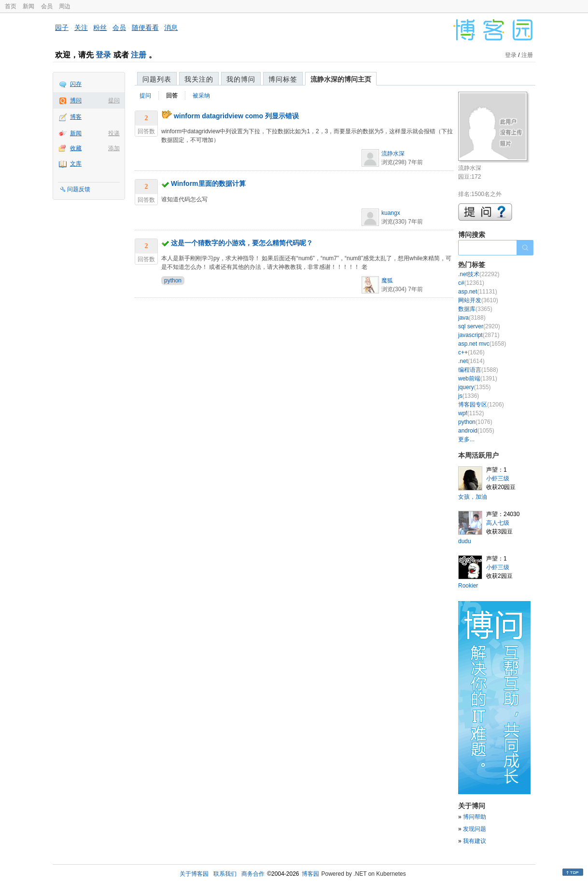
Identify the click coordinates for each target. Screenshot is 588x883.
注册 (139, 55)
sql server (479, 326)
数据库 (475, 309)
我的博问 (241, 79)
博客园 (310, 874)
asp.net (478, 292)
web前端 (478, 378)
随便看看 (145, 28)
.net (471, 361)
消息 (171, 28)
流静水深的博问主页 (341, 79)
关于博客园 (194, 874)
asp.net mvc (482, 344)
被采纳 (201, 96)
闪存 (76, 84)
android (476, 431)
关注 (81, 28)
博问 (76, 100)
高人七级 (498, 523)
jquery (474, 387)
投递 (114, 133)
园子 (62, 28)
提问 (114, 100)
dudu (465, 541)
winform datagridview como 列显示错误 (236, 116)
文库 (76, 164)
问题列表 (157, 79)
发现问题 (475, 829)
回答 (172, 96)
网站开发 (478, 300)
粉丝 (100, 28)
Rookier (468, 586)
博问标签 (283, 79)
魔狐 (387, 280)
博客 (76, 117)
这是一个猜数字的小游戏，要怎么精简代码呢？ (242, 243)
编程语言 (478, 370)
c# (471, 283)
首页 (11, 6)
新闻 (28, 6)
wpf (471, 413)
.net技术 (479, 274)
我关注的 (199, 79)
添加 (114, 148)
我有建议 (475, 841)
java (472, 318)
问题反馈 (79, 189)
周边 (65, 6)
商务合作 (253, 874)
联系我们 (225, 874)
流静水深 (393, 154)
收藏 (76, 148)
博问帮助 (475, 817)
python (173, 280)
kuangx (391, 213)
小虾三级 (498, 478)
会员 (47, 6)
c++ (471, 352)
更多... (466, 439)
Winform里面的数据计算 (208, 183)
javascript (479, 335)
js (469, 396)
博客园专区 (481, 405)
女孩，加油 (473, 497)
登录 (103, 55)
